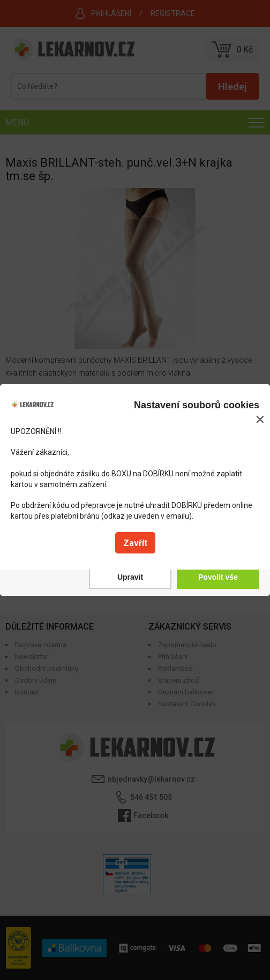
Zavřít (135, 543)
